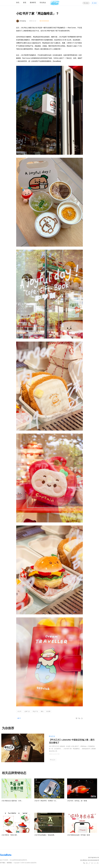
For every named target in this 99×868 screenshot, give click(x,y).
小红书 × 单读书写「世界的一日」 (46, 801)
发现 (25, 3)
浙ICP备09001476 (94, 858)
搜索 (87, 3)
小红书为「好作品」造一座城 (77, 801)
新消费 (48, 711)
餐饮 (42, 711)
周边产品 (35, 711)
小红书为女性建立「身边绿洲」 (45, 835)
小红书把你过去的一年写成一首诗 (79, 835)
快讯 (18, 3)
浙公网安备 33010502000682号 (90, 860)
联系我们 (10, 863)
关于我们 (3, 863)
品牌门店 (27, 711)
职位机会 (43, 3)
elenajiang (23, 21)
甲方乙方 (52, 736)
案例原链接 (46, 21)
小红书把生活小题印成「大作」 (12, 801)
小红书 (19, 711)
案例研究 (33, 3)
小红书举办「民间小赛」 (10, 835)
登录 (95, 3)
